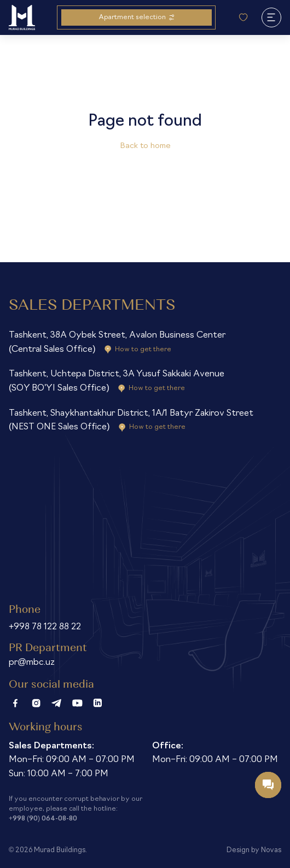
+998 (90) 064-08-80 (43, 819)
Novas (271, 850)
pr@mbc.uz (32, 663)
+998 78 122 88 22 (45, 627)
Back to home (145, 146)
